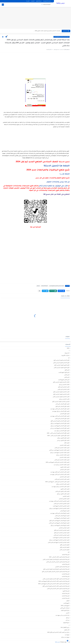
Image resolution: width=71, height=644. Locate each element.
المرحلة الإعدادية (66, 574)
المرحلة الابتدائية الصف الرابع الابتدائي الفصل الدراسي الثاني (56, 559)
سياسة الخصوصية (47, 1)
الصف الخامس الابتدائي (64, 499)
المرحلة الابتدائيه (66, 564)
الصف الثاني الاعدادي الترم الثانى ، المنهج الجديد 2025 (57, 482)
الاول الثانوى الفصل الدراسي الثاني (62, 367)
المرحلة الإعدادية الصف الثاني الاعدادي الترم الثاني (58, 589)
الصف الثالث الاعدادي (64, 457)
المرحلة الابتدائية (47, 5)
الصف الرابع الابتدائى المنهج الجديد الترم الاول (59, 521)
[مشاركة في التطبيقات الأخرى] (39, 291)
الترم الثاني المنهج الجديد (64, 380)
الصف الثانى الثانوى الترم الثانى (62, 491)
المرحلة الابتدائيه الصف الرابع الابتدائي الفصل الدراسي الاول (56, 569)
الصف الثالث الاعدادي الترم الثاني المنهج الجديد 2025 (57, 462)
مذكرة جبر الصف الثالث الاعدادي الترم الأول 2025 (58, 632)
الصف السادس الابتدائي (64, 528)
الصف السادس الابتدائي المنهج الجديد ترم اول (59, 540)
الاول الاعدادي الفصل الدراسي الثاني (61, 363)
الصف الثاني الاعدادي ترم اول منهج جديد (60, 487)
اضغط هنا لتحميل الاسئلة (57, 166)
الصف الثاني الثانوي (65, 489)
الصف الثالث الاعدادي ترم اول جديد (61, 465)
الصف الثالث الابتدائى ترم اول (63, 455)
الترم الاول (67, 370)
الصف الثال (67, 443)
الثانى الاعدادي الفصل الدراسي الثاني (61, 397)
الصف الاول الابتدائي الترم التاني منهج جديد (60, 409)
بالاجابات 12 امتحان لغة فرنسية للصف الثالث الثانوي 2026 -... (47, 31)
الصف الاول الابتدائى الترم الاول (62, 406)
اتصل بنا (28, 1)
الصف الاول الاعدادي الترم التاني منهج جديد (60, 416)
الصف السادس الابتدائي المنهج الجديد (62, 37)
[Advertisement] (35, 18)
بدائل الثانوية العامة (65, 610)
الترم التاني (67, 375)
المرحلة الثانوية (66, 591)
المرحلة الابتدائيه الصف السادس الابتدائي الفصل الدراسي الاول (56, 572)
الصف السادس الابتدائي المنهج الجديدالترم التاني (59, 542)
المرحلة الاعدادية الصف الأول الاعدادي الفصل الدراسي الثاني (56, 579)
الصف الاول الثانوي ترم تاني (63, 440)
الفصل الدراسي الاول (65, 547)
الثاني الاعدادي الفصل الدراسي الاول (61, 394)
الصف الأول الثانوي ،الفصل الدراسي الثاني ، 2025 (58, 435)
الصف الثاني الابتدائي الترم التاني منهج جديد (60, 474)
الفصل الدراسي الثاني (64, 550)
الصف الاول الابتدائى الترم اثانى (62, 404)
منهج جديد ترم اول (65, 637)
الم (69, 552)
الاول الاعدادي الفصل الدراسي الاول (61, 360)
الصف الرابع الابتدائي (65, 511)
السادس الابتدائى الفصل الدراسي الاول (61, 401)
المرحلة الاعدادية (66, 576)
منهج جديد (67, 635)
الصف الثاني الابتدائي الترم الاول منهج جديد (60, 472)
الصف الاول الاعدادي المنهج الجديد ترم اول (60, 426)
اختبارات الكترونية (65, 355)
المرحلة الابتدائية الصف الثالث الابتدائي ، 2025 (59, 557)
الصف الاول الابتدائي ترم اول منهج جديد (61, 411)
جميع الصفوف (66, 623)
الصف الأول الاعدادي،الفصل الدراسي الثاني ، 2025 (58, 433)
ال (69, 358)
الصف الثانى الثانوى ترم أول (63, 494)
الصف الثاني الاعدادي (65, 477)
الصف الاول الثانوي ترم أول (63, 438)
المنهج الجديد (66, 603)
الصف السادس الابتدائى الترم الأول (62, 530)
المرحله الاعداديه (66, 598)
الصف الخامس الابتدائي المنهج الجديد (61, 506)
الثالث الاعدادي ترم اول (64, 384)
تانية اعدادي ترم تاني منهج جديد (62, 615)
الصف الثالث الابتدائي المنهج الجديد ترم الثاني (59, 450)
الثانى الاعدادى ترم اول (64, 399)
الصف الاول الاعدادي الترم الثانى (62, 418)
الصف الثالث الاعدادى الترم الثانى (62, 460)
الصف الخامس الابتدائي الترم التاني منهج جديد (59, 501)
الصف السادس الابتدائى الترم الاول (62, 533)
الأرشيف (33, 1)
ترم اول (38, 286)
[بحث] (3, 5)
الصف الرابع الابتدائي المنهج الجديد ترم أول (60, 525)
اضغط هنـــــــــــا (65, 174)
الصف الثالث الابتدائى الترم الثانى (62, 448)
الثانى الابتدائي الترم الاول (64, 387)
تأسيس (68, 613)
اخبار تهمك (67, 353)
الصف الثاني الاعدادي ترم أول (63, 484)
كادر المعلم (67, 630)
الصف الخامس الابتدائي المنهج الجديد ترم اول (59, 508)
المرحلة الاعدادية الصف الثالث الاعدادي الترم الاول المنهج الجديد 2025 (54, 581)
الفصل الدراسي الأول (65, 545)
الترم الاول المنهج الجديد (64, 372)
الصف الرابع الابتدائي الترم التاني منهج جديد (60, 513)
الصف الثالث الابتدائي (64, 445)
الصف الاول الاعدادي (65, 414)
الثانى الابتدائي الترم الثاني (63, 389)
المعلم (68, 601)
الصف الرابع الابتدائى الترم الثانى (62, 516)
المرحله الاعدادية (66, 596)
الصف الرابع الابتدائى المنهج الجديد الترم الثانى (59, 523)
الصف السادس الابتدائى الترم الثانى (61, 535)
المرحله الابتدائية (66, 593)
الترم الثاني (67, 377)
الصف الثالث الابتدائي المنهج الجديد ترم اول (60, 453)
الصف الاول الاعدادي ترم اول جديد (62, 431)
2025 (68, 348)
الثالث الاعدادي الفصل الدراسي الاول (61, 382)
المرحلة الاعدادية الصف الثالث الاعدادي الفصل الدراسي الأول (56, 586)
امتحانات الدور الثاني (65, 608)
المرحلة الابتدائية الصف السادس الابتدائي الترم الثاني (58, 562)
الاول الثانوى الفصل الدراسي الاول (62, 365)
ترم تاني (67, 620)
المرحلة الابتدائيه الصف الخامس (62, 567)
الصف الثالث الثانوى (65, 467)
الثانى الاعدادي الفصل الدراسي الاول (61, 392)
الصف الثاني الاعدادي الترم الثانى (62, 479)
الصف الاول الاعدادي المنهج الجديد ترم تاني (60, 428)
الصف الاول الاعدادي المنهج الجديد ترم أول (60, 423)
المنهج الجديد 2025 (65, 606)
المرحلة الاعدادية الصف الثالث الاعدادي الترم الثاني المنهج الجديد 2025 (54, 584)
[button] (61, 291)
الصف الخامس (66, 496)
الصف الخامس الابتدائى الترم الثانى (61, 504)
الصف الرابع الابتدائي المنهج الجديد (62, 518)
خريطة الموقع (39, 1)
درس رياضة (61, 3)
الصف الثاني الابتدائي (65, 470)
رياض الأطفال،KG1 (65, 627)
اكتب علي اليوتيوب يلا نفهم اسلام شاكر (53, 186)
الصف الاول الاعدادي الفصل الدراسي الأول (60, 421)
